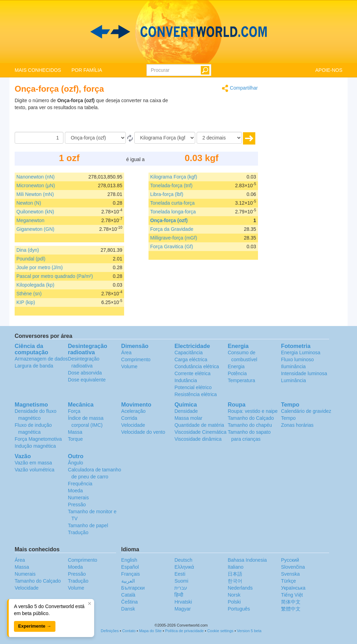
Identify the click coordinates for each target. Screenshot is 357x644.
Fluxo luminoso (297, 359)
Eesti (180, 574)
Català (128, 595)
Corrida (129, 418)
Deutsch (183, 560)
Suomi (181, 581)
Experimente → (35, 626)
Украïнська (293, 588)
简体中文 (291, 602)
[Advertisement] (214, 114)
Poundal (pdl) (31, 259)
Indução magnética (35, 446)
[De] (95, 138)
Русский (290, 560)
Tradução (78, 532)
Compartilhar (240, 88)
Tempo (288, 418)
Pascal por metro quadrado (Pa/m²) (55, 276)
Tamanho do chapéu (250, 425)
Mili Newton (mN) (35, 194)
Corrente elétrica (192, 373)
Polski (234, 602)
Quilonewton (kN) (35, 212)
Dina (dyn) (28, 250)
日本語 (235, 574)
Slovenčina (293, 567)
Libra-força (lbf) (167, 194)
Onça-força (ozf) (169, 220)
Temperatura (241, 380)
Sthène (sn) (29, 294)
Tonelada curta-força (173, 203)
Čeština (130, 602)
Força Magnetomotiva (38, 439)
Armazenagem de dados (41, 359)
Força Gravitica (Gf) (172, 247)
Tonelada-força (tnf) (171, 185)
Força (74, 411)
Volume (130, 366)
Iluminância (293, 366)
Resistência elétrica (195, 394)
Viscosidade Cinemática (200, 432)
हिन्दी (179, 595)
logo (178, 32)
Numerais (78, 498)
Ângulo (76, 463)
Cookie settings (220, 631)
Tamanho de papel (88, 525)
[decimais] (219, 138)
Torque (75, 439)
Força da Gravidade (172, 229)
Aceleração (134, 411)
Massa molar (188, 418)
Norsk (234, 595)
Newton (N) (29, 203)
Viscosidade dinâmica (198, 439)
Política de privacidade (185, 631)
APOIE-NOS (329, 70)
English (129, 560)
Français (131, 574)
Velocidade (133, 425)
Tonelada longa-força (173, 212)
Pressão (77, 505)
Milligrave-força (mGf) (174, 238)
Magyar (183, 609)
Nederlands (240, 588)
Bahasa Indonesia (247, 560)
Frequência (80, 484)
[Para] (165, 138)
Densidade (186, 411)
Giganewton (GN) (35, 229)
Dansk (128, 609)
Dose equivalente (87, 380)
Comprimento (136, 359)
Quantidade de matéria (199, 425)
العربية (128, 581)
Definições (110, 631)
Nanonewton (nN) (36, 177)
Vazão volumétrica (35, 470)
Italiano (236, 567)
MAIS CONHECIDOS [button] (38, 70)
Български (133, 588)
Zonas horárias (297, 425)
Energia (236, 366)
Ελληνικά (184, 567)
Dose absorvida (85, 373)
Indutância (186, 380)
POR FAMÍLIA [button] (87, 70)
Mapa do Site (150, 631)
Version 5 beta (249, 631)
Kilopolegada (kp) (35, 285)
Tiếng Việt (292, 595)
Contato (129, 631)
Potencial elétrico (193, 387)
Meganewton (30, 220)
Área (127, 353)
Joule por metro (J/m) (40, 267)
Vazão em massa (33, 463)
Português (239, 609)
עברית (181, 588)
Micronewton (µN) (36, 185)
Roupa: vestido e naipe (253, 411)
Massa (75, 432)
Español (130, 567)
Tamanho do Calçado (251, 418)
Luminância (294, 380)
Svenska (290, 574)
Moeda (75, 491)
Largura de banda (34, 366)
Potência (237, 373)
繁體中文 (291, 609)
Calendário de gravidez (306, 411)
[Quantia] (39, 138)
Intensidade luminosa (304, 373)
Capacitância (188, 353)
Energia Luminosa (301, 353)
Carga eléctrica (191, 359)
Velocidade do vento (143, 432)
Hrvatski (183, 602)
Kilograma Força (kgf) (174, 177)
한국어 (235, 581)
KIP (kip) (26, 302)
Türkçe (288, 581)
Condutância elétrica (197, 366)
